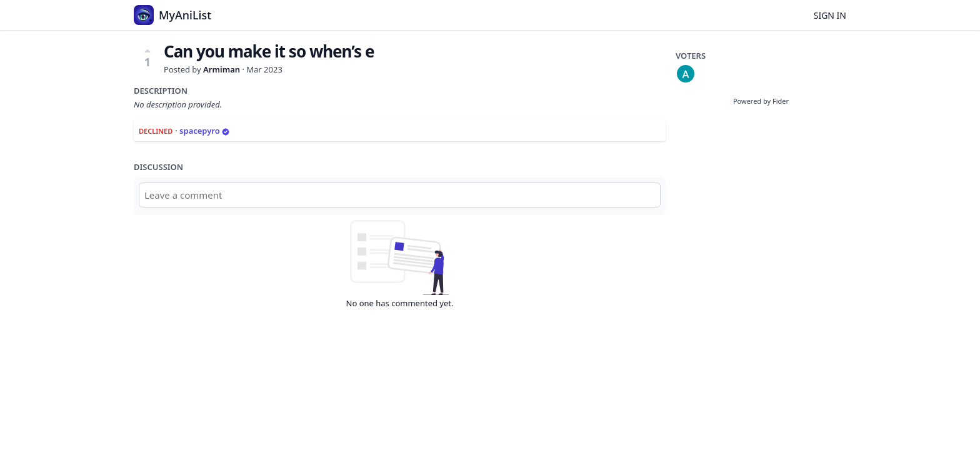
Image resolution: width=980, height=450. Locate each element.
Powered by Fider (761, 101)
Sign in (830, 15)
